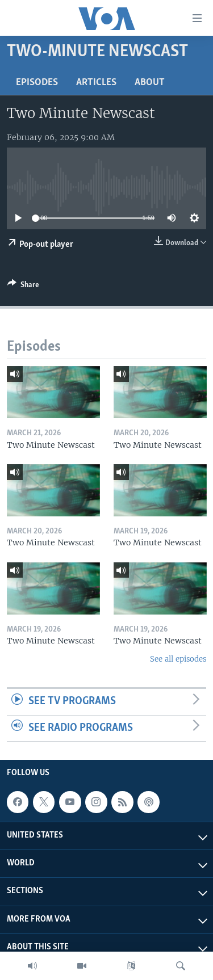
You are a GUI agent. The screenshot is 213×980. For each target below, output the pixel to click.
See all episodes (178, 659)
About (150, 83)
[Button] (23, 287)
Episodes (37, 83)
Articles (96, 83)
